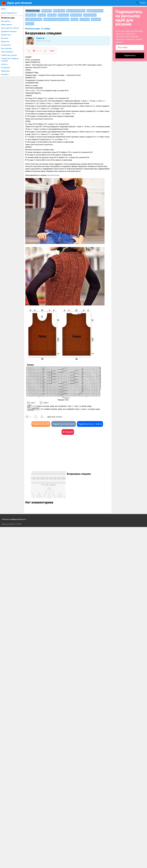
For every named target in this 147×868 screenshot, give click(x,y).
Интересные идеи (8, 18)
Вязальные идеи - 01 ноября (38, 29)
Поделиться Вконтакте (64, 424)
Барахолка (5, 42)
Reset (52, 51)
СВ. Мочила (6, 68)
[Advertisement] (47, 457)
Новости (4, 64)
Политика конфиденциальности (14, 519)
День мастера (6, 48)
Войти (3, 9)
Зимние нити (6, 35)
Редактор (40, 38)
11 (30, 417)
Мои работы (6, 21)
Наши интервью (7, 52)
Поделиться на (90, 424)
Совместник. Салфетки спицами (10, 60)
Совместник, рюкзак (9, 55)
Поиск (143, 3)
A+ (46, 51)
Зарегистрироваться (9, 13)
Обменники (5, 71)
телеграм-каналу (53, 175)
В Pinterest (68, 432)
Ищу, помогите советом (10, 28)
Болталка (5, 38)
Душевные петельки (9, 31)
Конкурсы (5, 74)
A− (29, 51)
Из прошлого (6, 45)
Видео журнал (6, 25)
